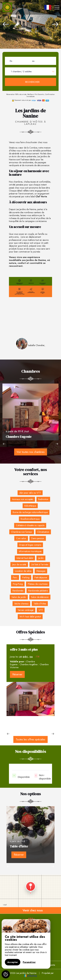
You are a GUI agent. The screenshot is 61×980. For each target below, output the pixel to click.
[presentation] (6, 24)
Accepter (13, 962)
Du (11, 61)
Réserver (17, 674)
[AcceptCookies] (6, 974)
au (33, 61)
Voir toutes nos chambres (31, 452)
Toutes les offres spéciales (30, 739)
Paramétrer (29, 962)
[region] (26, 944)
